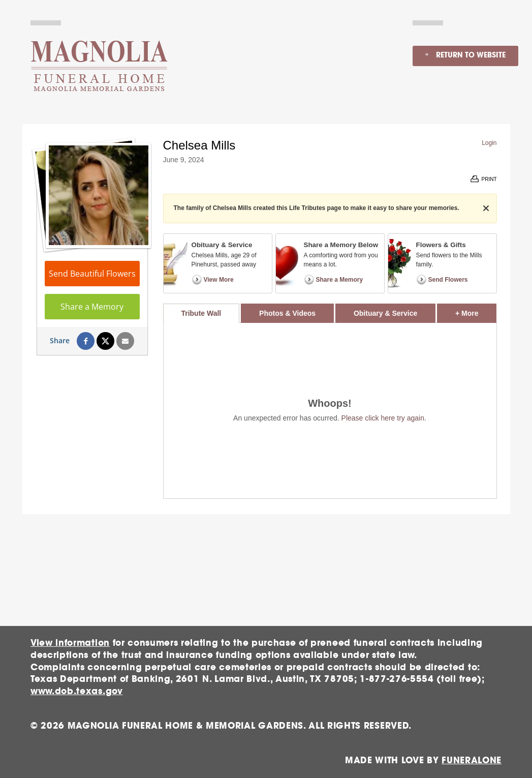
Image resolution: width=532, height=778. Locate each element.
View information (70, 643)
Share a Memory (92, 307)
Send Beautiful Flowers (92, 274)
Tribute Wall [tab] (201, 313)
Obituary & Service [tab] (385, 313)
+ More (476, 310)
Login (489, 143)
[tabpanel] (330, 411)
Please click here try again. (384, 418)
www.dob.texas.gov (77, 691)
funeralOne (472, 760)
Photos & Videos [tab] (287, 313)
